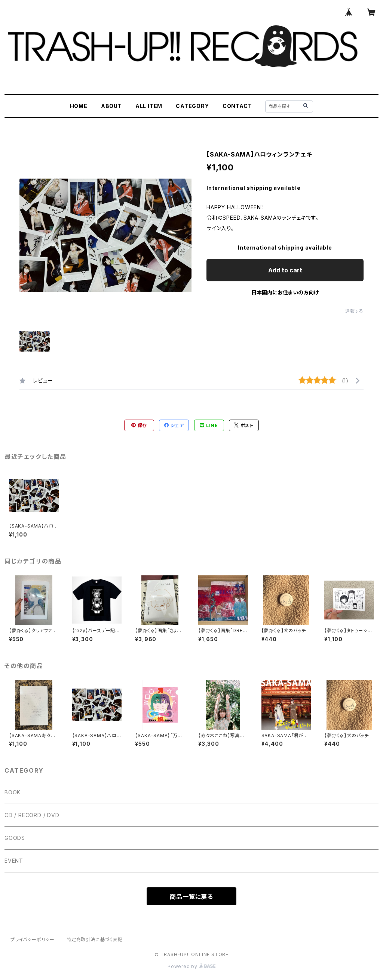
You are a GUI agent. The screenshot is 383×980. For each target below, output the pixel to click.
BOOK (13, 792)
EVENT (14, 861)
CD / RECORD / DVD (32, 815)
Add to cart (285, 270)
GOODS (15, 838)
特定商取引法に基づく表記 (95, 939)
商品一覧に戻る (191, 897)
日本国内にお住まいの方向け (285, 292)
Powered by (191, 966)
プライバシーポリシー (33, 939)
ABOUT (111, 106)
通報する (354, 311)
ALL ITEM (149, 106)
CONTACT (237, 106)
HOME (79, 106)
